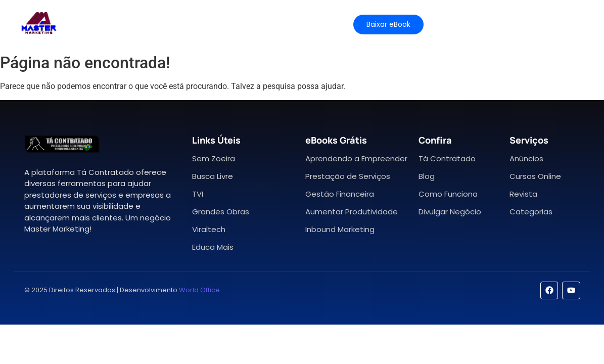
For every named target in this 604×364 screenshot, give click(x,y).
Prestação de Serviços (348, 176)
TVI (198, 194)
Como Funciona (448, 194)
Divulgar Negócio (450, 212)
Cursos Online (535, 176)
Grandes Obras (221, 212)
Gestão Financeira (340, 194)
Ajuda (264, 24)
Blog (427, 176)
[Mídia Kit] (479, 25)
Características (125, 24)
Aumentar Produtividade (352, 212)
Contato (310, 24)
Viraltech (209, 229)
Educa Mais (213, 247)
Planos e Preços (204, 24)
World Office (199, 290)
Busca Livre (213, 176)
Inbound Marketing (340, 229)
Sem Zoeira (214, 158)
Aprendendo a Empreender (356, 158)
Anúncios (526, 158)
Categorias (531, 212)
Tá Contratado (447, 158)
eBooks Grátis (336, 140)
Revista (523, 194)
